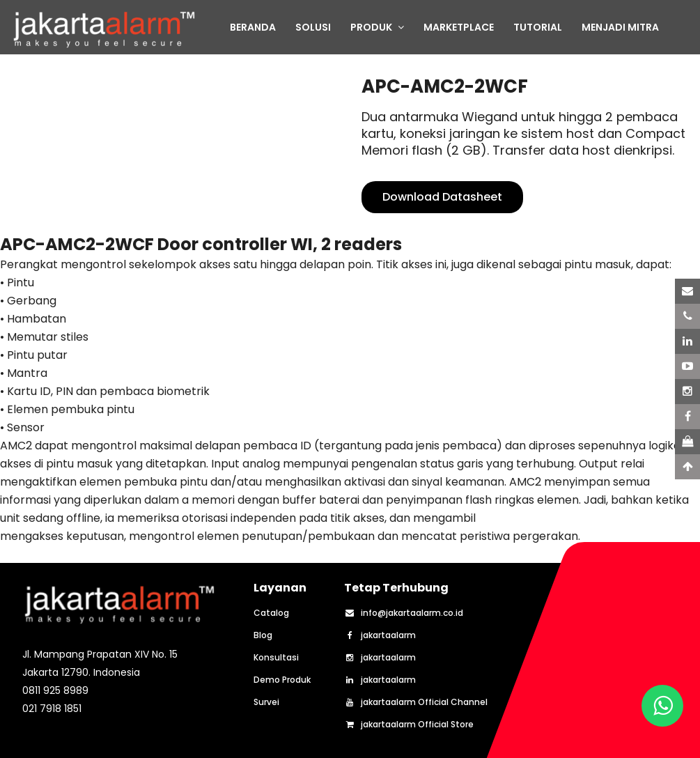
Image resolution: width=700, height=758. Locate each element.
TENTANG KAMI (267, 59)
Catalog (271, 613)
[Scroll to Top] (687, 467)
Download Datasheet (442, 197)
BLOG (337, 59)
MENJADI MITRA (620, 27)
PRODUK (377, 27)
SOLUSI (313, 27)
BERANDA (253, 27)
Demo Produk (282, 680)
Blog (263, 635)
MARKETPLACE (459, 27)
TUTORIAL (538, 27)
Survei (266, 702)
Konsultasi (276, 658)
